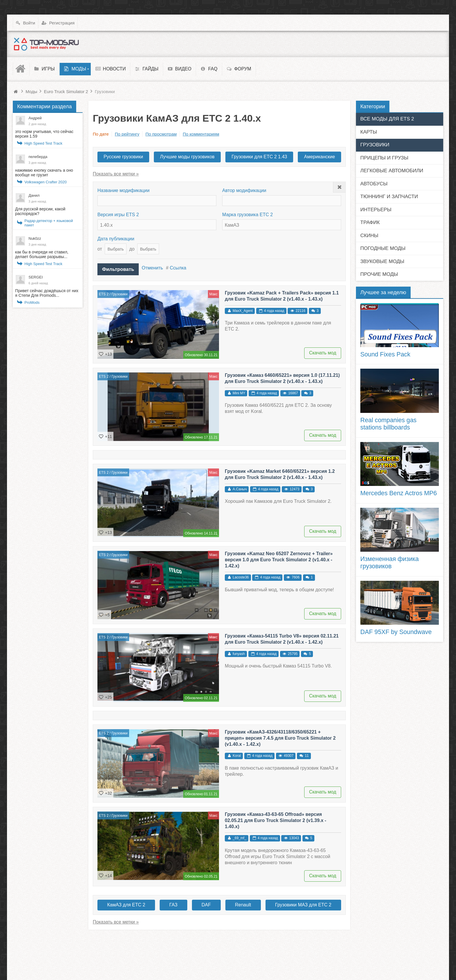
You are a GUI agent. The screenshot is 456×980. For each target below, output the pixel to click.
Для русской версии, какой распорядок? (40, 211)
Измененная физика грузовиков (390, 563)
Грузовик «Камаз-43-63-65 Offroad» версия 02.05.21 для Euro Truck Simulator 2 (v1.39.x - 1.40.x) (276, 819)
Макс (213, 293)
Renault (243, 903)
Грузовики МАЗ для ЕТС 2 (303, 903)
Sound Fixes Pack (385, 354)
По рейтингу (127, 134)
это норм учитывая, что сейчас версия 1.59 (44, 134)
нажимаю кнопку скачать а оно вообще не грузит (44, 173)
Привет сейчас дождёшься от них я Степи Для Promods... (47, 293)
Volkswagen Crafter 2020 (46, 182)
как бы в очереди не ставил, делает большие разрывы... (42, 254)
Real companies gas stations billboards (388, 424)
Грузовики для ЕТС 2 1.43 (259, 157)
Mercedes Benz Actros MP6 (399, 493)
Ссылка (177, 268)
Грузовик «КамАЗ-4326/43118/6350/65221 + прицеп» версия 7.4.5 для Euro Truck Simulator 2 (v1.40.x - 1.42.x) (280, 737)
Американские (320, 157)
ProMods (32, 302)
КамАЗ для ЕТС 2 (126, 903)
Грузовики (119, 293)
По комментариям (201, 134)
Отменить (151, 268)
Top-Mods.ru (25, 945)
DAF (206, 903)
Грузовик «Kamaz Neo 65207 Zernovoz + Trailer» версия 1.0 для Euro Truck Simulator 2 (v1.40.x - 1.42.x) (279, 558)
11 (307, 754)
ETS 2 (104, 293)
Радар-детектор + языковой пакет (49, 223)
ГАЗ (173, 903)
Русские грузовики (123, 157)
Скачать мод (323, 351)
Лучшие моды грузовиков (187, 157)
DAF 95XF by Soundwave (396, 632)
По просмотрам (161, 134)
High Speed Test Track (43, 143)
